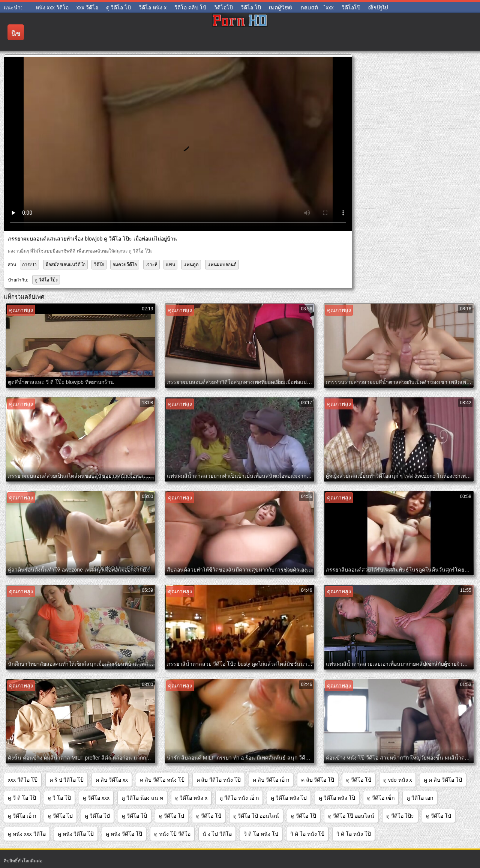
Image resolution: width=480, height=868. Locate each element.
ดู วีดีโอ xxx (96, 798)
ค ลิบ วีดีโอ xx (112, 780)
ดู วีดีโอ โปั (97, 816)
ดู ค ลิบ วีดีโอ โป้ (443, 780)
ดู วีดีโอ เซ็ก (381, 798)
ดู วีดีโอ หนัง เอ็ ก (239, 798)
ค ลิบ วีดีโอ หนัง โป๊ (219, 780)
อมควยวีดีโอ (125, 265)
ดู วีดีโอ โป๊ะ (46, 280)
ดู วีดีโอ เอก (420, 798)
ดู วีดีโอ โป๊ (304, 816)
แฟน (170, 265)
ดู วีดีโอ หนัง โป (289, 798)
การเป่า (29, 265)
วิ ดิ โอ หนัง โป (261, 834)
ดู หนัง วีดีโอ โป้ (76, 834)
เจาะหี (151, 265)
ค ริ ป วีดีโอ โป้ (67, 780)
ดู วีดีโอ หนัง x (191, 798)
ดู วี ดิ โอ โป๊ (22, 798)
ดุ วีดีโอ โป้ (359, 780)
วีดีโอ (99, 265)
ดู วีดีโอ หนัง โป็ (337, 798)
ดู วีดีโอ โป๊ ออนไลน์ (351, 816)
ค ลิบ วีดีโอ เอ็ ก (271, 780)
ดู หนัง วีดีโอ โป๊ (124, 834)
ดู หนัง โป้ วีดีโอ (172, 834)
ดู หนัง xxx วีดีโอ (27, 834)
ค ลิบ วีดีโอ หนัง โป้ (162, 780)
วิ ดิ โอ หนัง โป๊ (354, 834)
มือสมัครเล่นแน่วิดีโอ (65, 265)
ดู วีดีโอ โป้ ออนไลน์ (256, 816)
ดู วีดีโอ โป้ (209, 816)
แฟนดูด (191, 265)
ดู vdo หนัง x (397, 780)
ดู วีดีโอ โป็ (134, 816)
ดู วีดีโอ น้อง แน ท (142, 798)
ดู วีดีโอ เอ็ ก (22, 816)
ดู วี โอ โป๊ (60, 798)
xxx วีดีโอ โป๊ (23, 780)
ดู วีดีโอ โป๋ (439, 816)
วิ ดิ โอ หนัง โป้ (307, 834)
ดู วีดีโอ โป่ (172, 816)
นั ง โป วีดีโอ (217, 834)
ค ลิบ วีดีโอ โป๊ (318, 780)
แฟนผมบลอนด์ (222, 265)
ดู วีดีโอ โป (61, 816)
